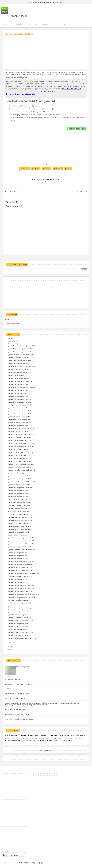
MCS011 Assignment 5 (23, 667)
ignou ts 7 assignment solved (17, 408)
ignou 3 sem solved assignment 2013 (20, 627)
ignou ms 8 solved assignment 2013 (19, 414)
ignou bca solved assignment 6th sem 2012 (22, 482)
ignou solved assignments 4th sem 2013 (21, 588)
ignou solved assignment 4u (17, 582)
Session (42, 741)
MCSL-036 (73, 738)
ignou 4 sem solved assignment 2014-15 (21, 538)
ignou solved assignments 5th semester (21, 562)
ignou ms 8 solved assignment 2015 (19, 417)
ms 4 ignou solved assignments (18, 600)
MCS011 (62, 736)
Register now (57, 2)
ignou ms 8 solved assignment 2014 (19, 411)
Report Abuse (10, 855)
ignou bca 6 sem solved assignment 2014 (21, 443)
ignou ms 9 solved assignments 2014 (20, 373)
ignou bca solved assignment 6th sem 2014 (22, 470)
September (12, 341)
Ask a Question (18, 25)
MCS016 (14, 738)
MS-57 (36, 741)
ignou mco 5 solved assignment (18, 535)
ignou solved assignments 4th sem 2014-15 (22, 597)
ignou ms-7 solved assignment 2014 (19, 467)
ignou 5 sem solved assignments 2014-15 (21, 517)
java (36, 736)
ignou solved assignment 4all (17, 579)
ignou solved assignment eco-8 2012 (20, 402)
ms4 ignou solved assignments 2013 (20, 603)
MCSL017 (80, 738)
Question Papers (48, 25)
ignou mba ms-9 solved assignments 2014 (21, 367)
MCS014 (81, 736)
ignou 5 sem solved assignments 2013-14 (21, 529)
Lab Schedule (54, 736)
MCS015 (7, 738)
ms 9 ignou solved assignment (18, 364)
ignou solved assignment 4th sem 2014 (21, 591)
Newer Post (13, 192)
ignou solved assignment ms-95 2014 (20, 381)
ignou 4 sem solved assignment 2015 (20, 571)
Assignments (32, 25)
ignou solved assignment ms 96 (18, 396)
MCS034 (59, 738)
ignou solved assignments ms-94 (19, 378)
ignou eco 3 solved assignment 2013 (20, 636)
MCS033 (53, 738)
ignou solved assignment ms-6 (18, 494)
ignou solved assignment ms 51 (18, 559)
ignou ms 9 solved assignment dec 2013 (21, 355)
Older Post (79, 192)
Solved (49, 741)
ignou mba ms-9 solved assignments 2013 (21, 346)
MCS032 (46, 738)
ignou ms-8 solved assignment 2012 (20, 432)
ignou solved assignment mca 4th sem (20, 606)
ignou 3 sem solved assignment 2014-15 (21, 633)
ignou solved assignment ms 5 (18, 556)
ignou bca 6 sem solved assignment (19, 455)
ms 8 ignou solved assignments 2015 (20, 423)
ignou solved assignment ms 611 (18, 532)
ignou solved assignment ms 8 (18, 426)
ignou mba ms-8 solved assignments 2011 (21, 387)
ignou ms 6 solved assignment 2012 (19, 485)
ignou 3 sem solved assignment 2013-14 (21, 621)
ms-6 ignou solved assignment (18, 500)
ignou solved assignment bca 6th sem (20, 488)
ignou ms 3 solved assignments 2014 (20, 609)
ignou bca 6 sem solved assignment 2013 (21, 464)
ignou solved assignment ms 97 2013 (20, 399)
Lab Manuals (44, 736)
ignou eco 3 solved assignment (18, 612)
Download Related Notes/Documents (21, 94)
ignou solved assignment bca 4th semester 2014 (23, 573)
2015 (8, 650)
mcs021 (20, 738)
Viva (69, 741)
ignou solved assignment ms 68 (18, 491)
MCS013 (75, 736)
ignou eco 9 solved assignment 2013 (20, 370)
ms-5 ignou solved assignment (18, 514)
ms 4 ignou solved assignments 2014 (20, 576)
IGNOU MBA (21, 863)
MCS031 (40, 738)
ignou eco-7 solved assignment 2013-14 (20, 452)
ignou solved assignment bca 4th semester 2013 (23, 594)
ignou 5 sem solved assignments (19, 508)
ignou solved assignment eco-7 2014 (20, 440)
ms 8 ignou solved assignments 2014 (20, 405)
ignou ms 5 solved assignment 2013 (19, 526)
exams (30, 736)
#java (7, 736)
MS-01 (19, 741)
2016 (8, 647)
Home (6, 25)
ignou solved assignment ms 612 (18, 497)
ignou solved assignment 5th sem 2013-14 (21, 541)
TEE (59, 741)
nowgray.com (40, 863)
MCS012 (69, 736)
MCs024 (33, 738)
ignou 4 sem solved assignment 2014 (20, 568)
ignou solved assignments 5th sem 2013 (21, 544)
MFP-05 (13, 741)
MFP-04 (7, 741)
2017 (8, 339)
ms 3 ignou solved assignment (18, 630)
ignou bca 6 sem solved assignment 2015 (21, 435)
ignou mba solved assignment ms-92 (20, 349)
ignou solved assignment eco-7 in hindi (21, 446)
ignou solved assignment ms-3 (18, 624)
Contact (62, 25)
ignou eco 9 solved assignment (18, 358)
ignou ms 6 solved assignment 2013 (19, 503)
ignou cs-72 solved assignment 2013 (19, 438)
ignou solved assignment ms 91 (18, 384)
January (11, 643)
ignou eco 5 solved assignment (18, 523)
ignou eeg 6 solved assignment (18, 473)
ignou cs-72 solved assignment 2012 (19, 461)
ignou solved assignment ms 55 (18, 553)
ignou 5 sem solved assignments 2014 (20, 520)
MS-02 (25, 741)
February (11, 344)
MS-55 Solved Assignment (13, 679)
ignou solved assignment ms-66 (18, 476)
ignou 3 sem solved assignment (18, 615)
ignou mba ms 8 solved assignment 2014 (21, 429)
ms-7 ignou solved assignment (18, 458)
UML (64, 741)
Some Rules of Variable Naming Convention (19, 719)
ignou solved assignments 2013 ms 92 (20, 393)
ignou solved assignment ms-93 (18, 390)
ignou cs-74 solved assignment (18, 449)
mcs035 (66, 738)
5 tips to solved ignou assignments (19, 511)
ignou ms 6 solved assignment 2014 (19, 479)
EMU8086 (23, 736)
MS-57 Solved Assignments (13, 689)
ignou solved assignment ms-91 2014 (20, 376)
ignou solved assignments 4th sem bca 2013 (22, 585)
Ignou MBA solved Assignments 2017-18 (17, 694)
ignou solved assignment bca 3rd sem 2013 (22, 638)
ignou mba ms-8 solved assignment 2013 (21, 420)
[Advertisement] (46, 50)
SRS (55, 741)
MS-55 (30, 741)
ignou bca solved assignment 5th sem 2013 (22, 550)
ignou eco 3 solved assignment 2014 (20, 618)
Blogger (50, 750)
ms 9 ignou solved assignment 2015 (19, 361)
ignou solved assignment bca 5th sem (20, 565)
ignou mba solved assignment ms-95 (20, 352)
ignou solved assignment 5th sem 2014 (20, 547)
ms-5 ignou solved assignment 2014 (19, 506)
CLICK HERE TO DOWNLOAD (71, 89)
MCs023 (27, 738)
